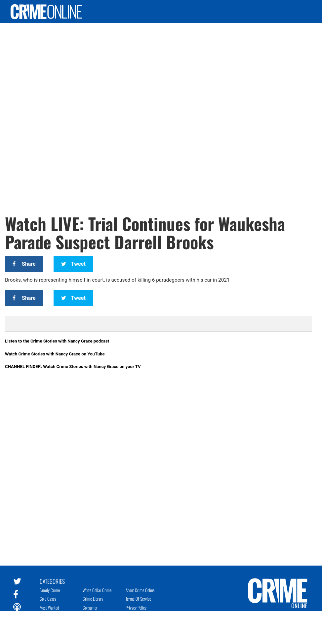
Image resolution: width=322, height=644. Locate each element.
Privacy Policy (136, 608)
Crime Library (93, 599)
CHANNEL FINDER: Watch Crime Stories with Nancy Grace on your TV (73, 367)
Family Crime (50, 590)
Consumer (90, 608)
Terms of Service (138, 599)
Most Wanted (49, 608)
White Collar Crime (97, 590)
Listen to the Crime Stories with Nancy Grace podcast (57, 341)
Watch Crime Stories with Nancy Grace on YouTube (55, 354)
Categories (52, 581)
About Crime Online (140, 590)
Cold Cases (48, 599)
